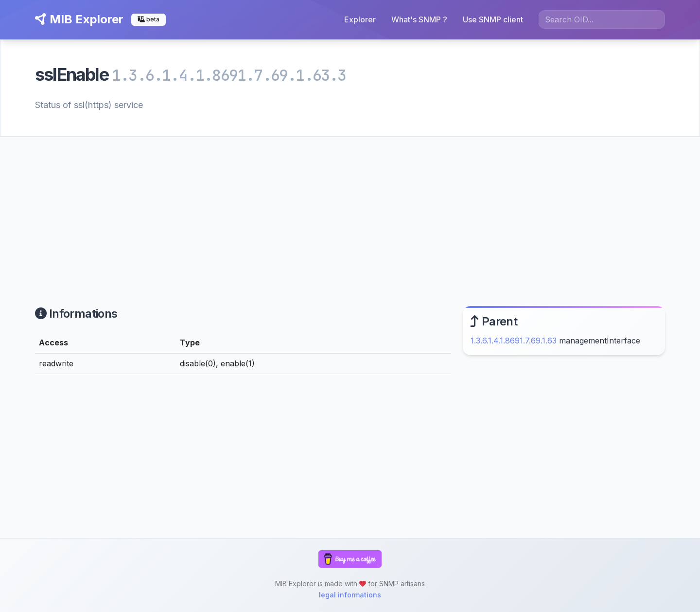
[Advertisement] (350, 210)
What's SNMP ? (419, 19)
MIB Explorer (79, 19)
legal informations (350, 595)
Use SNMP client (493, 19)
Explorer (360, 19)
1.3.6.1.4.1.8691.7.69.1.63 (514, 341)
